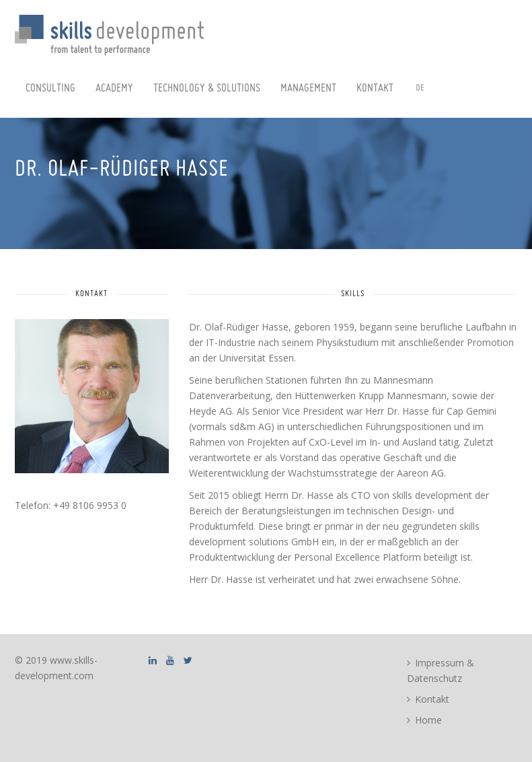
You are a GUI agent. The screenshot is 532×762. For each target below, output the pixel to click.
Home (428, 720)
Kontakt (375, 89)
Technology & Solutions (207, 89)
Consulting (50, 89)
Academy (114, 89)
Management (308, 89)
